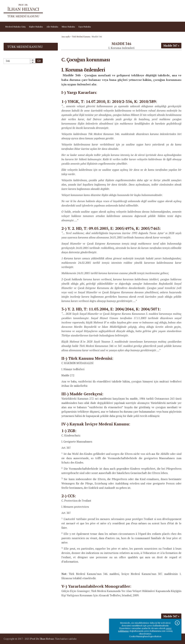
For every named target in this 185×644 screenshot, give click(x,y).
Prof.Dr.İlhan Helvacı (159, 11)
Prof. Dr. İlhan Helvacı (42, 639)
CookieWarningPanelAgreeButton (145, 636)
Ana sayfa (141, 11)
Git (39, 61)
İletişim (176, 11)
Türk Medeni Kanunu (81, 37)
